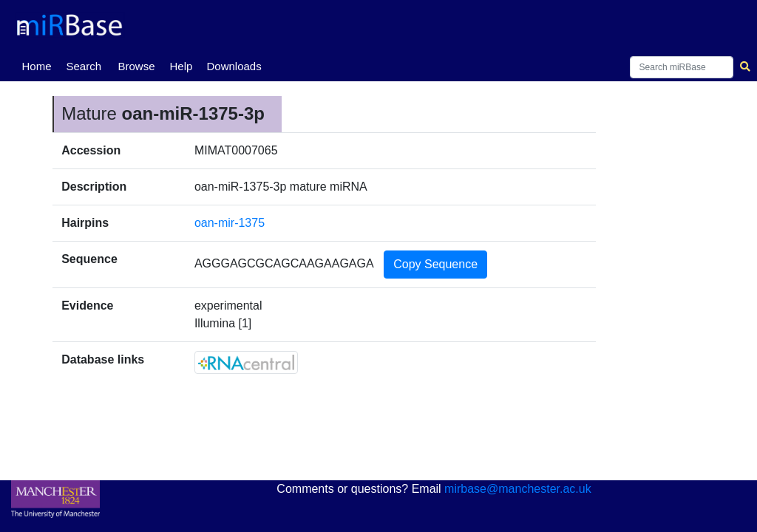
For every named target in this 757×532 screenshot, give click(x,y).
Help (181, 66)
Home (39, 65)
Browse (136, 66)
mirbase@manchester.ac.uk (518, 489)
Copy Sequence (435, 264)
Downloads (234, 66)
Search (84, 66)
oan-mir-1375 (230, 223)
